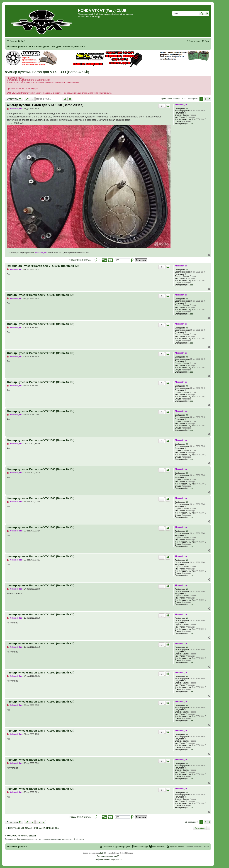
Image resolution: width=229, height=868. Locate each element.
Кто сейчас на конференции (20, 836)
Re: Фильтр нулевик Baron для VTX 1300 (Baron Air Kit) (43, 266)
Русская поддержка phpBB (108, 856)
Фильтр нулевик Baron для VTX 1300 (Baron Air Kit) (47, 72)
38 (187, 109)
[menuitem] (21, 41)
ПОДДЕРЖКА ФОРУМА (80, 260)
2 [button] (205, 99)
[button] (209, 99)
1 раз (191, 124)
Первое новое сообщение (171, 99)
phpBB (102, 853)
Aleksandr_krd (181, 105)
